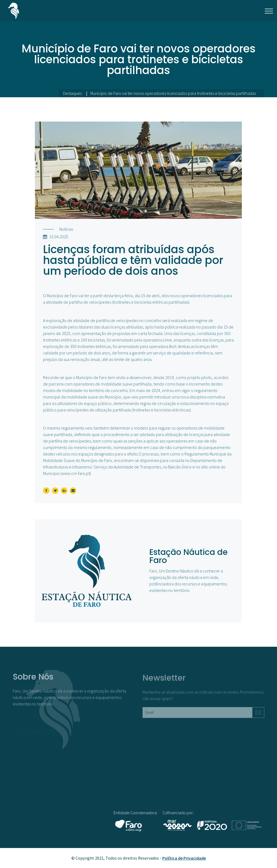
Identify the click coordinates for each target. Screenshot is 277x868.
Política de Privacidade (184, 858)
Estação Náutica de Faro (189, 556)
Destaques (72, 93)
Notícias (66, 229)
